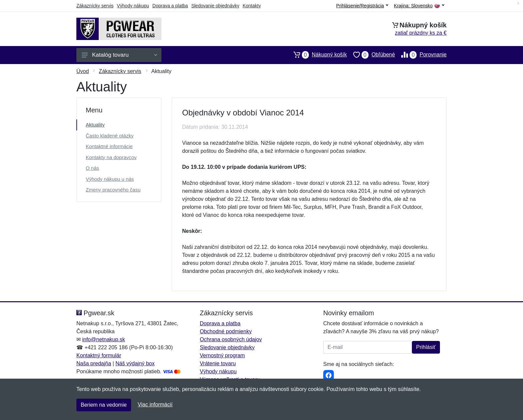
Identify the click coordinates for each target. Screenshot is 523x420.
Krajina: (419, 6)
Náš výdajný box (135, 363)
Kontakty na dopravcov (111, 157)
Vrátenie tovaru (218, 363)
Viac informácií (155, 404)
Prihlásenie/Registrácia (362, 6)
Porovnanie (421, 55)
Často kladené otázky (110, 136)
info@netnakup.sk (103, 339)
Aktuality (95, 125)
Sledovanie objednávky (215, 6)
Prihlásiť (426, 347)
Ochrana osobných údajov (231, 339)
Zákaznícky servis (95, 6)
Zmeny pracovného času (113, 190)
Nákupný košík (317, 55)
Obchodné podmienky (226, 331)
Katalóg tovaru (119, 55)
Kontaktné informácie (109, 146)
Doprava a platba (170, 6)
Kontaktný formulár (99, 355)
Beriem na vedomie (104, 405)
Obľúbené (371, 55)
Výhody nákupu (133, 6)
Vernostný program (222, 355)
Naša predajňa (94, 363)
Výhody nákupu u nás (110, 179)
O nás (92, 168)
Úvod (83, 71)
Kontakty (251, 6)
